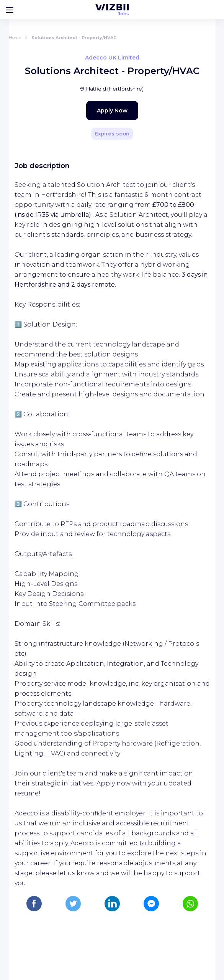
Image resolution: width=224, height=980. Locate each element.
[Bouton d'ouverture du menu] (10, 10)
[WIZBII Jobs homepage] (112, 10)
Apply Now (112, 111)
